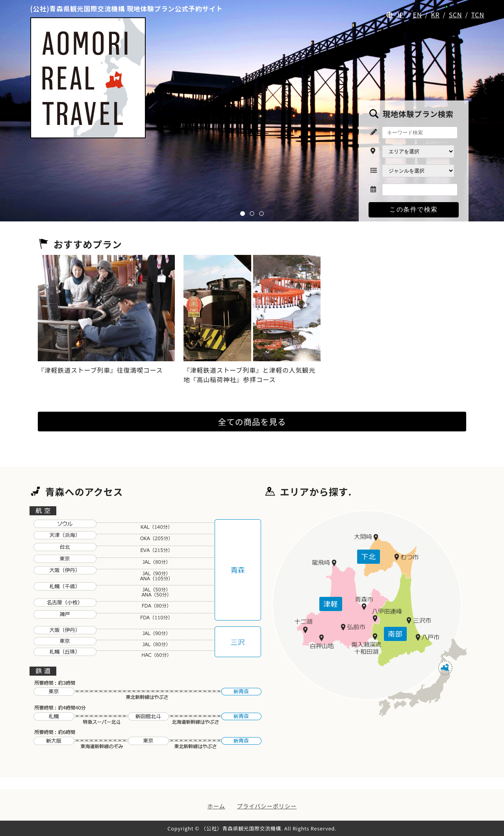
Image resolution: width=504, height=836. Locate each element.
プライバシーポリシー (267, 806)
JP (400, 15)
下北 (369, 556)
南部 (395, 634)
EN (418, 15)
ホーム (216, 806)
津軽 (331, 604)
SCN (456, 15)
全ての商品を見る (252, 422)
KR (435, 15)
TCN (477, 15)
